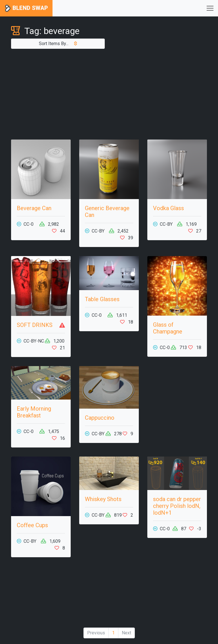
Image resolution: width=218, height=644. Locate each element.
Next (126, 633)
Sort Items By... (58, 44)
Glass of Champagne (168, 328)
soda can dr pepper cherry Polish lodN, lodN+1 (177, 506)
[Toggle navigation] (210, 8)
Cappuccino (100, 418)
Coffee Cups (32, 525)
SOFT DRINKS (35, 325)
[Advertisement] (109, 94)
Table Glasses (102, 299)
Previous (96, 633)
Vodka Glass (168, 208)
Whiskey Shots (103, 499)
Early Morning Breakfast (34, 412)
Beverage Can (34, 208)
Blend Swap (26, 8)
